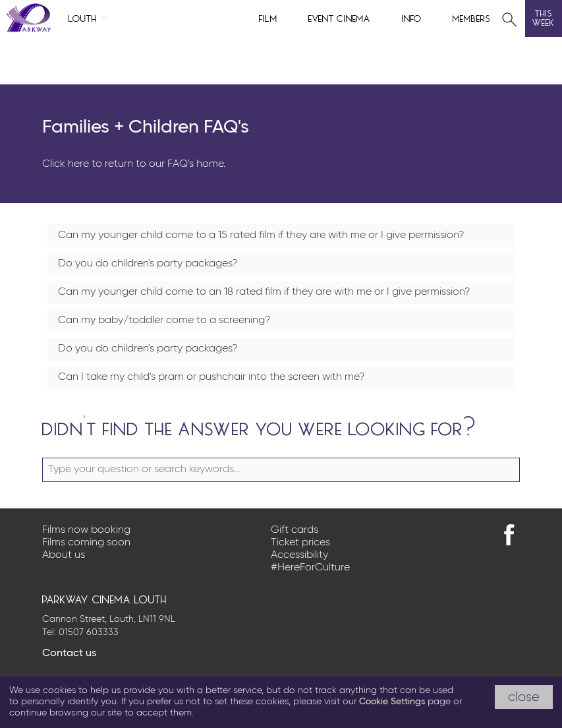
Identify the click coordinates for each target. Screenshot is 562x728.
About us (64, 555)
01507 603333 (89, 632)
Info (412, 17)
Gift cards (295, 530)
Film (268, 17)
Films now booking (86, 530)
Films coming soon (86, 543)
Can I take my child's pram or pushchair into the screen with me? (211, 377)
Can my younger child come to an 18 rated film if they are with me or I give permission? (264, 292)
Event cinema (339, 17)
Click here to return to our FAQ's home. (134, 164)
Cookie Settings (392, 702)
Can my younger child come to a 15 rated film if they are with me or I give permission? (261, 235)
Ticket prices (300, 543)
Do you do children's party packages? (148, 264)
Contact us (69, 653)
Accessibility (299, 555)
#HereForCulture (310, 568)
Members (472, 17)
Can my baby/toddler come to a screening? (164, 320)
